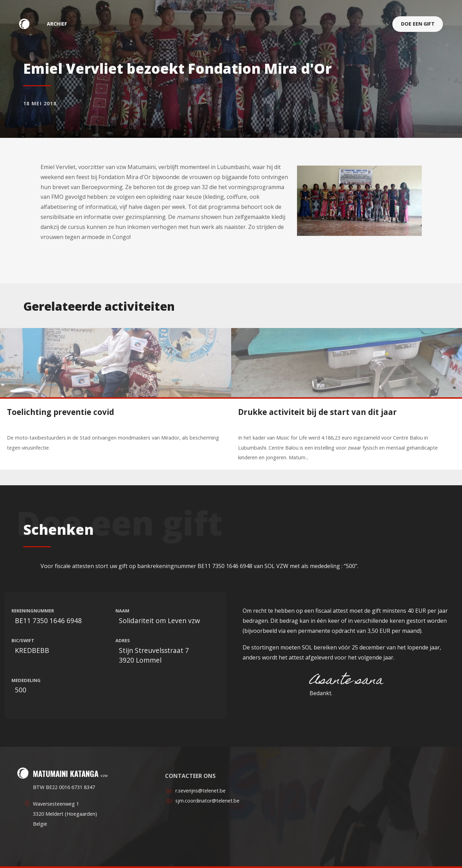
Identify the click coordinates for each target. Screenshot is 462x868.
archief (57, 24)
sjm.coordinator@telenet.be (207, 801)
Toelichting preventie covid (60, 412)
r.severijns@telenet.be (201, 791)
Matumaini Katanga (28, 24)
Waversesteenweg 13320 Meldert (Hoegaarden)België (65, 814)
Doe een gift (418, 24)
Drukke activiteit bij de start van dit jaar (317, 412)
